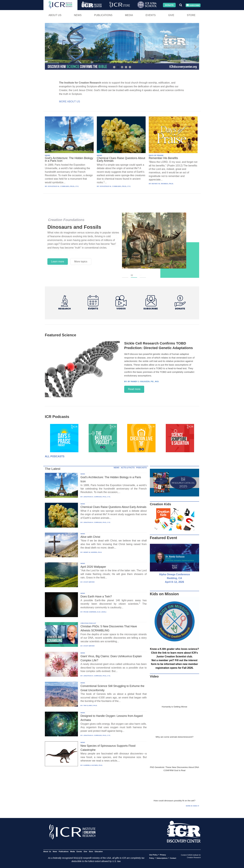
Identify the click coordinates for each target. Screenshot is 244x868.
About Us (55, 15)
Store (191, 15)
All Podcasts (55, 456)
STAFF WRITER (89, 582)
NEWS (48, 155)
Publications (103, 15)
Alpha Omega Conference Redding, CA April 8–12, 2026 (175, 578)
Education (99, 851)
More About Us (70, 102)
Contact (173, 858)
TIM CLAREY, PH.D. (90, 705)
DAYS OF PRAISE (156, 155)
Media (129, 15)
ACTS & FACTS (128, 468)
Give (171, 15)
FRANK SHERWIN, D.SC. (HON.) (95, 612)
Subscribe (193, 5)
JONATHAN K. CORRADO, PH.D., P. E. (97, 497)
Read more (134, 389)
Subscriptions (162, 858)
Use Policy (153, 855)
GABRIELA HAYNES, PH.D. (93, 765)
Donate (169, 5)
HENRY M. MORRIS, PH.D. (93, 552)
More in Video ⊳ (193, 806)
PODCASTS (141, 468)
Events (151, 15)
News (78, 15)
